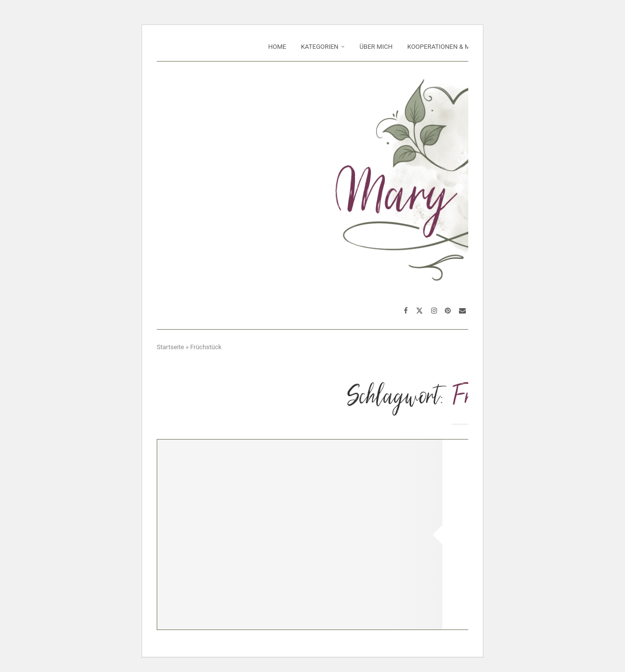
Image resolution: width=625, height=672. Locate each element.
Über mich (376, 47)
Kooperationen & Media (446, 47)
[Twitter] (419, 311)
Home (277, 47)
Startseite (170, 347)
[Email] (462, 311)
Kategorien (320, 47)
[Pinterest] (448, 311)
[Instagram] (434, 311)
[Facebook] (406, 311)
